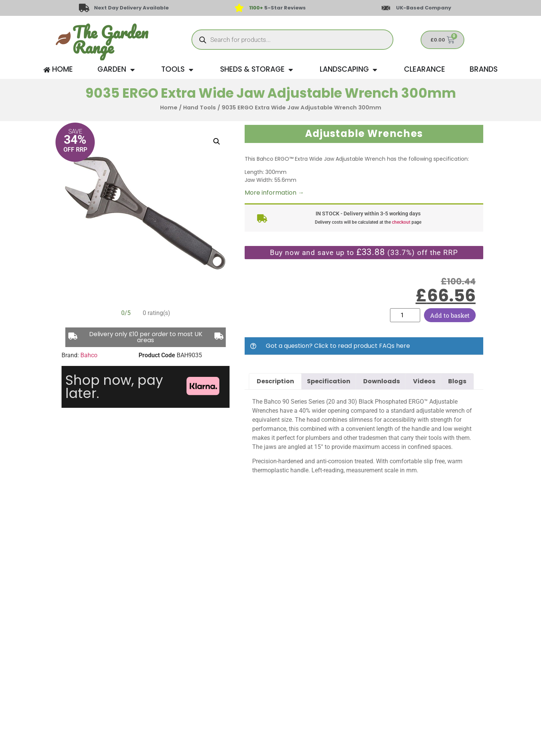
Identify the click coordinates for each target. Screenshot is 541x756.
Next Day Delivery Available (132, 8)
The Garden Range (110, 40)
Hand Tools (200, 108)
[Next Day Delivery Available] (84, 8)
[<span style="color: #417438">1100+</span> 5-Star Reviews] (239, 8)
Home (169, 108)
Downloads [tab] (381, 381)
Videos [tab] (424, 381)
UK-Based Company (424, 8)
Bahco (89, 355)
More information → (274, 193)
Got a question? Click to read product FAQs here (338, 346)
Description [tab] (275, 381)
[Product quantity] (405, 315)
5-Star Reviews (277, 8)
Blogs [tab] (457, 381)
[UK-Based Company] (386, 8)
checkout (401, 222)
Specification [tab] (329, 381)
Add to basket (450, 315)
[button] (217, 141)
